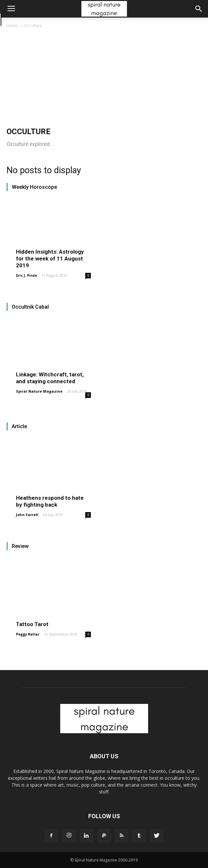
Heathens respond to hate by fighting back (50, 501)
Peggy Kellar (28, 634)
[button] (199, 9)
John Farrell (27, 515)
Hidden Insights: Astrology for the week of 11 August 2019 (50, 259)
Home (12, 26)
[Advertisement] (104, 78)
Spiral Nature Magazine (39, 391)
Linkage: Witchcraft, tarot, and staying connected (50, 378)
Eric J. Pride (27, 275)
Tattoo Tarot (32, 624)
